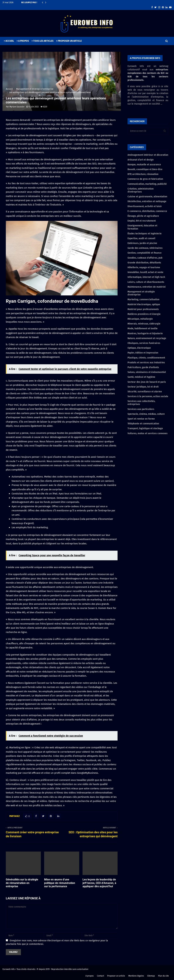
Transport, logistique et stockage (145, 428)
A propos (90, 976)
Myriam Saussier (17, 107)
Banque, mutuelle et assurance (144, 165)
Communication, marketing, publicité (147, 184)
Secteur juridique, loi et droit (143, 387)
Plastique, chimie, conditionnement (146, 358)
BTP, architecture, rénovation (143, 174)
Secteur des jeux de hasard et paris (147, 382)
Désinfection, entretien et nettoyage (147, 201)
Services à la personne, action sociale (148, 396)
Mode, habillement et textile (143, 329)
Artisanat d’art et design (141, 160)
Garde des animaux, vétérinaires (145, 248)
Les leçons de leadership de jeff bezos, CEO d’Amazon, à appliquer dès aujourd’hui (99, 883)
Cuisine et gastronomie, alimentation (147, 197)
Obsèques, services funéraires (144, 343)
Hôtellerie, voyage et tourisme (144, 267)
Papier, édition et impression (143, 353)
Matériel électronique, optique (144, 304)
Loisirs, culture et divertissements (146, 282)
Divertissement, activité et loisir (145, 206)
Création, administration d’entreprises (141, 190)
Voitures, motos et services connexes (148, 433)
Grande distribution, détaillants (144, 263)
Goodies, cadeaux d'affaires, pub (145, 258)
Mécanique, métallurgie (140, 319)
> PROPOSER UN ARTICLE (69, 41)
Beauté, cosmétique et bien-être (145, 169)
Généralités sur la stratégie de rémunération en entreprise (22, 883)
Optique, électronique (139, 348)
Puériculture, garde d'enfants (143, 367)
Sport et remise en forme (141, 419)
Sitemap (151, 976)
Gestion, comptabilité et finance (145, 253)
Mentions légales (136, 976)
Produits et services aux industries (146, 363)
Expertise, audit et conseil (141, 238)
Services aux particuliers (141, 409)
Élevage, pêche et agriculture (143, 216)
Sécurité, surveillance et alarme (145, 392)
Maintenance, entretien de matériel (147, 287)
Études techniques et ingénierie (145, 234)
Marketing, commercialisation (143, 299)
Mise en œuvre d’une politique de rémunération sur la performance (60, 883)
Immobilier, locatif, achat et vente (145, 272)
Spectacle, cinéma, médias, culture (146, 414)
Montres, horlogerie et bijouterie (145, 333)
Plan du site (163, 976)
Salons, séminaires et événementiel (147, 372)
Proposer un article (116, 976)
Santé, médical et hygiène (141, 377)
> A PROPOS (23, 41)
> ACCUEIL (9, 41)
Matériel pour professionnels (143, 309)
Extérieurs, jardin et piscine (142, 243)
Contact (100, 976)
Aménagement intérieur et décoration (148, 155)
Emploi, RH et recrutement (142, 221)
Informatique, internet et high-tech (146, 277)
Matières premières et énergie (144, 314)
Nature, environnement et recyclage (147, 338)
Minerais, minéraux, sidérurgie (144, 324)
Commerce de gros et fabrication (145, 179)
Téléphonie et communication (143, 424)
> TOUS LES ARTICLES (43, 41)
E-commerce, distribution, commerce (147, 211)
